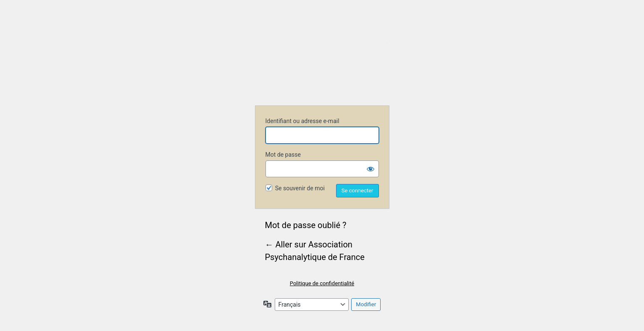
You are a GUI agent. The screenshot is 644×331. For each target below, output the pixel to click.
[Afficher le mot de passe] (371, 169)
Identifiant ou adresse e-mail (302, 121)
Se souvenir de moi (300, 188)
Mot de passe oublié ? (306, 225)
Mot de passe (283, 155)
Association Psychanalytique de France (322, 64)
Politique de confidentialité (322, 283)
